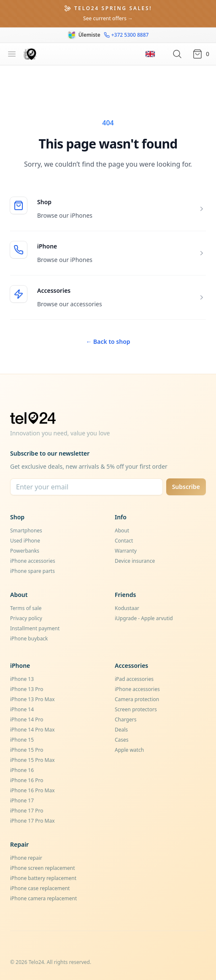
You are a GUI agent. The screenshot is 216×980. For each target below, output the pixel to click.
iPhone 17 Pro (27, 811)
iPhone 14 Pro (27, 719)
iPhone (47, 246)
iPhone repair (26, 858)
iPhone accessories (33, 561)
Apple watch (129, 750)
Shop (44, 202)
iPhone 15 (22, 740)
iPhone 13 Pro (27, 689)
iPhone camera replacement (43, 898)
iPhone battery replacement (43, 878)
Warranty (126, 551)
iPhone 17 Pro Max (32, 821)
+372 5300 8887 (126, 35)
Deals (121, 730)
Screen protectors (136, 709)
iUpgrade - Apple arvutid (144, 618)
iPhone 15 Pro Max (32, 760)
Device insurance (135, 561)
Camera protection (137, 699)
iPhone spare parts (32, 571)
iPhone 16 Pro (27, 780)
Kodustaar (127, 608)
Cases (122, 740)
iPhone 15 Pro (27, 750)
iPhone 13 (22, 679)
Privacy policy (26, 618)
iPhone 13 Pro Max (32, 699)
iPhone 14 (22, 709)
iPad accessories (134, 679)
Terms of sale (26, 608)
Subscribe (186, 487)
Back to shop (108, 342)
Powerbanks (25, 551)
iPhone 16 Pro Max (32, 790)
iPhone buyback (29, 638)
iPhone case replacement (40, 888)
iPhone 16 (22, 770)
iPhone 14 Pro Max (32, 730)
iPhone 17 (22, 800)
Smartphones (26, 530)
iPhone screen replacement (43, 868)
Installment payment (35, 628)
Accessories (54, 290)
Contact (124, 541)
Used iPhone (25, 541)
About (122, 530)
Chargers (126, 719)
